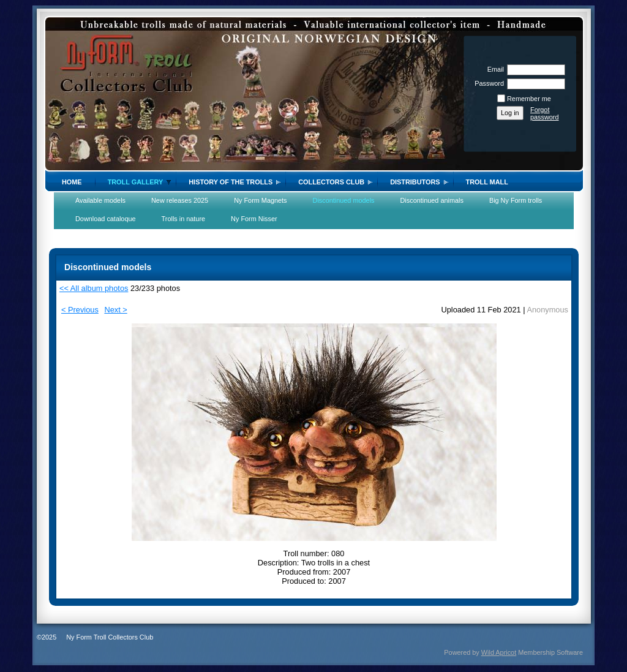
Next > (115, 310)
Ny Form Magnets (260, 200)
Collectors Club (331, 182)
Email (494, 69)
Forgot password (545, 113)
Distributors (415, 182)
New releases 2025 (180, 200)
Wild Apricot (499, 652)
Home (72, 182)
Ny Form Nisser (254, 219)
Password (487, 83)
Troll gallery (136, 182)
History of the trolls (231, 182)
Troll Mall (487, 182)
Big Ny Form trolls (516, 200)
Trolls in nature (184, 219)
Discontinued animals (432, 200)
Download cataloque (106, 219)
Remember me (529, 99)
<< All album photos (94, 288)
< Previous (80, 310)
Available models (100, 200)
